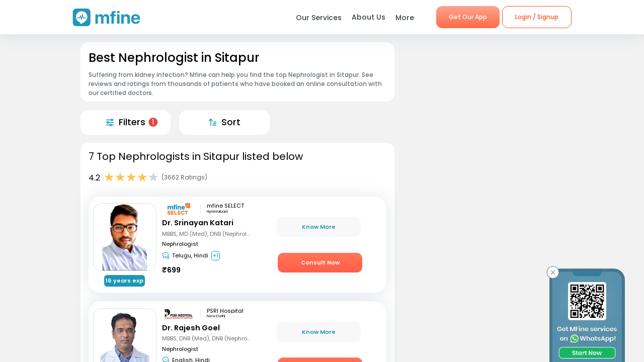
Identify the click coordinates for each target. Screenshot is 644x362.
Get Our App (468, 17)
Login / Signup (537, 17)
